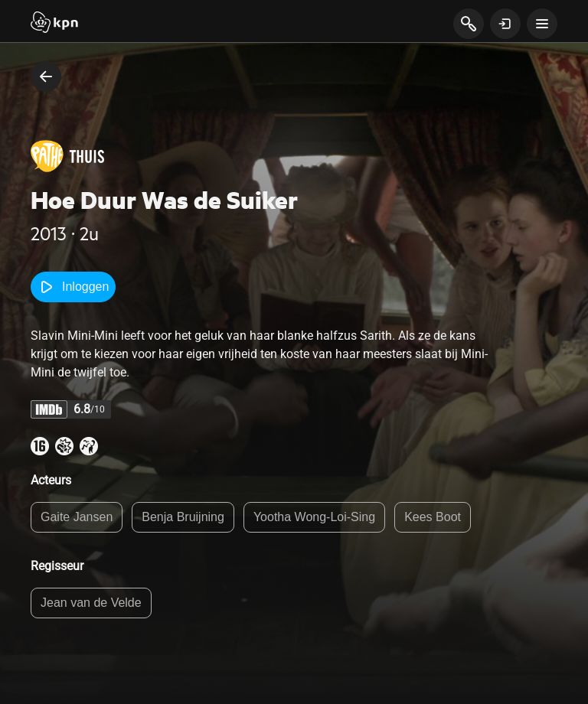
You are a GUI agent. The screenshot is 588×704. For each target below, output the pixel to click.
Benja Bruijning (183, 517)
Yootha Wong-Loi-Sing (314, 517)
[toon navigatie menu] (542, 24)
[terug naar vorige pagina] (46, 77)
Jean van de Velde (91, 603)
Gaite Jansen (77, 517)
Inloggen (73, 287)
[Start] (54, 24)
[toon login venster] (505, 24)
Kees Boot (433, 517)
